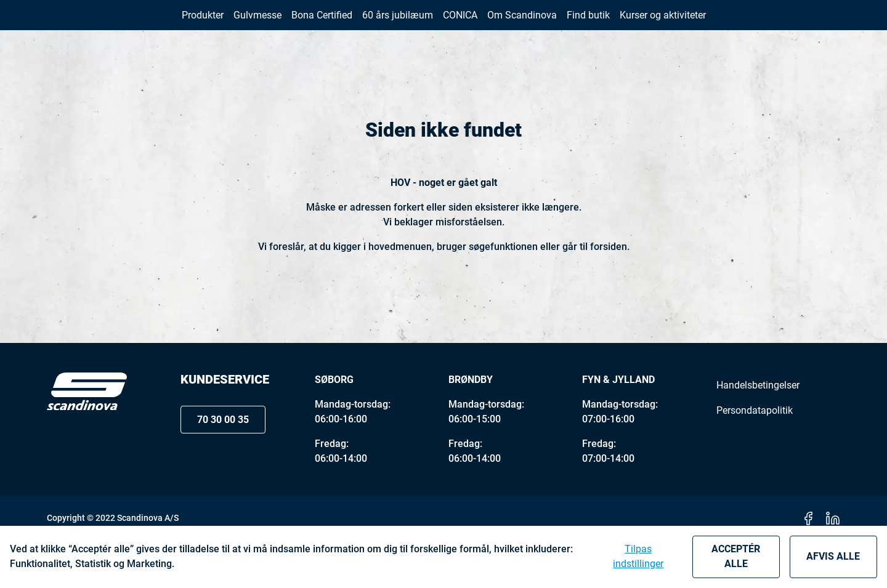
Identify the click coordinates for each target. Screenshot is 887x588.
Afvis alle (833, 556)
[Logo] (87, 439)
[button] (812, 24)
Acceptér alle (736, 556)
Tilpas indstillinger (638, 556)
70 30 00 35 (723, 24)
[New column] (87, 24)
